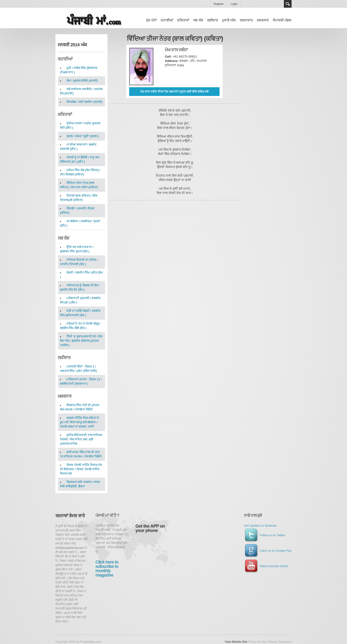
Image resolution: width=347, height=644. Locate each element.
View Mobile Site (236, 642)
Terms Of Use (257, 642)
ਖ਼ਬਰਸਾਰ (263, 20)
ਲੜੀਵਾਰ (213, 20)
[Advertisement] (280, 78)
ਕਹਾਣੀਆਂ (167, 20)
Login (234, 4)
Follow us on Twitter (265, 535)
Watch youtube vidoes (266, 566)
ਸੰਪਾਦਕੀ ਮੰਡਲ (282, 20)
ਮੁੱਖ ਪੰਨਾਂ (151, 20)
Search (288, 4)
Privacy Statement (280, 642)
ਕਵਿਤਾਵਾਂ (183, 20)
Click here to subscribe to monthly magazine (107, 569)
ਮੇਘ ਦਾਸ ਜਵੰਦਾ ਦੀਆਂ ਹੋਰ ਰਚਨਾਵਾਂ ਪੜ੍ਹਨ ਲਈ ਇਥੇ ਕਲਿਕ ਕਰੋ (174, 92)
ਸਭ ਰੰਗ (198, 20)
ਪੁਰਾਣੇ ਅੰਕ (229, 20)
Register (219, 4)
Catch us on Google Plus (268, 551)
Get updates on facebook (260, 526)
